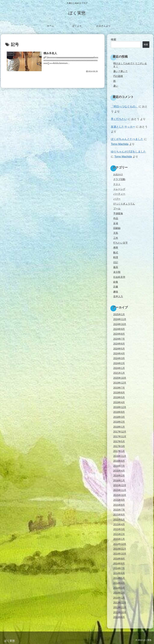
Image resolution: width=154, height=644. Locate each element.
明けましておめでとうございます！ (130, 65)
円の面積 (118, 76)
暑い (116, 86)
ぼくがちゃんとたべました (127, 139)
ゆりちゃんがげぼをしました (128, 152)
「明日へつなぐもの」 (124, 107)
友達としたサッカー (123, 127)
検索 (114, 40)
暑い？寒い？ (120, 71)
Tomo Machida (120, 144)
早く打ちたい (119, 119)
